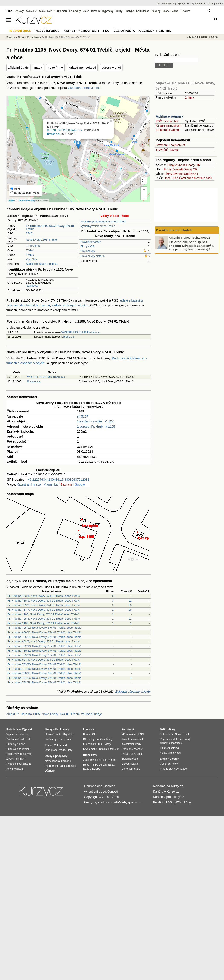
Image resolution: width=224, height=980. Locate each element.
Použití (158, 802)
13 (130, 605)
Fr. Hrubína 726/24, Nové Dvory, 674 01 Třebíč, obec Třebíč (44, 637)
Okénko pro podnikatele (174, 230)
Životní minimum (16, 759)
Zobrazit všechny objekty (133, 691)
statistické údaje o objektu (70, 305)
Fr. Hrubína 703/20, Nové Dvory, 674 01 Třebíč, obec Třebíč (44, 664)
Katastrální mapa (29, 484)
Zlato (86, 11)
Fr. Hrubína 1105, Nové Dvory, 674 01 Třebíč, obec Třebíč (43, 614)
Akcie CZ (31, 11)
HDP (101, 744)
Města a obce (129, 734)
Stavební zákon (130, 764)
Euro (61, 739)
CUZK (110, 421)
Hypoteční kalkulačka (18, 764)
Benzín (103, 765)
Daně (125, 769)
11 (130, 619)
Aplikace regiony (169, 116)
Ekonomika (89, 744)
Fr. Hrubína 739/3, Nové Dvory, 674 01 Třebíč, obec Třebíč (44, 605)
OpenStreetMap (27, 200)
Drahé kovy (90, 755)
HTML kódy (183, 802)
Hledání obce (20, 31)
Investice (89, 729)
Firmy (171, 165)
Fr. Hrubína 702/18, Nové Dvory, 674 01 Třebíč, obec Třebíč (44, 646)
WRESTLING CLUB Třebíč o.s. (65, 130)
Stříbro (112, 760)
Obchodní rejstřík (166, 3)
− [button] (144, 196)
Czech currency (169, 764)
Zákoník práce (130, 759)
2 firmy (189, 97)
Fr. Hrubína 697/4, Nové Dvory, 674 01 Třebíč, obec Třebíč (44, 660)
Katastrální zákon (167, 130)
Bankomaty (62, 729)
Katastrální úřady (131, 744)
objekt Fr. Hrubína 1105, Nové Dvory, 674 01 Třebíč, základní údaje (54, 714)
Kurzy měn (60, 11)
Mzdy (108, 744)
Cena (171, 734)
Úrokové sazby (53, 734)
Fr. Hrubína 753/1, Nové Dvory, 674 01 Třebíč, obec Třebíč (44, 596)
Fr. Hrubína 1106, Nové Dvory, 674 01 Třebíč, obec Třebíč (43, 623)
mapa (38, 68)
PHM (94, 765)
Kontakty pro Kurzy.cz (168, 797)
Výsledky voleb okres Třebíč (98, 226)
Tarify (119, 11)
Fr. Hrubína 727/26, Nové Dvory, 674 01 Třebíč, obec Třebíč (44, 678)
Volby (163, 753)
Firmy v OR (87, 246)
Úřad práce (51, 750)
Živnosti (180, 165)
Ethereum (114, 749)
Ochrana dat (93, 786)
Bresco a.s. (54, 134)
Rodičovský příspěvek (19, 754)
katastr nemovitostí (82, 68)
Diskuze (185, 11)
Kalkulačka (143, 11)
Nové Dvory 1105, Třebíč (41, 240)
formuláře (135, 769)
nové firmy (55, 68)
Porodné (66, 761)
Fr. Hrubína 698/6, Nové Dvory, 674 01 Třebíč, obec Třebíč (44, 641)
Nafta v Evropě (92, 769)
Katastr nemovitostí (169, 125)
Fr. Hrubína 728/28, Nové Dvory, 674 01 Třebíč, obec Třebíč (44, 682)
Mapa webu (174, 753)
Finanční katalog (169, 748)
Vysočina (32, 259)
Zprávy (20, 11)
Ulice (175, 178)
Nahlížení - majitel (90, 421)
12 (130, 601)
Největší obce (48, 31)
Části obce (186, 178)
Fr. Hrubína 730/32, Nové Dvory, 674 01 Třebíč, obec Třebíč (44, 651)
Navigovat (32, 286)
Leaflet (11, 200)
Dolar (69, 739)
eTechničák (176, 743)
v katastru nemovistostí (84, 88)
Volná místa (61, 745)
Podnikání (128, 729)
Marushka (51, 484)
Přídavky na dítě (16, 744)
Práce (166, 11)
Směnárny (51, 739)
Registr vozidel (168, 739)
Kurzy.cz (11, 37)
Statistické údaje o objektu (42, 264)
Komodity (75, 11)
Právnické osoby (91, 242)
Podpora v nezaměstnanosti (61, 766)
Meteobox (200, 3)
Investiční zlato (99, 760)
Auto (163, 734)
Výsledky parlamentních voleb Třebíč (103, 221)
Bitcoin (95, 11)
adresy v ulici (111, 68)
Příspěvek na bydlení (18, 749)
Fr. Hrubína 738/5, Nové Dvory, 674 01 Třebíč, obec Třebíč (44, 619)
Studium (220, 3)
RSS (169, 802)
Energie (129, 11)
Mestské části (203, 178)
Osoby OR (193, 165)
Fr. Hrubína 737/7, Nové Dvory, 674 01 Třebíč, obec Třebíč (44, 610)
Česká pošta (124, 31)
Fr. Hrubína (33, 246)
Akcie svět (45, 11)
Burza (87, 734)
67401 (30, 233)
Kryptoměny (90, 749)
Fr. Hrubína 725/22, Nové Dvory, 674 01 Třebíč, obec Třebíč (44, 628)
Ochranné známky (132, 749)
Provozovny (88, 251)
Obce (167, 178)
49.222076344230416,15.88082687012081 (59, 479)
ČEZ (95, 734)
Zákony (156, 11)
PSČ (106, 31)
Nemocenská (52, 761)
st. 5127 (82, 416)
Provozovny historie (92, 256)
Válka (175, 11)
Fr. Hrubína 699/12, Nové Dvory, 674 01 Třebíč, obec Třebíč (44, 632)
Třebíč (30, 250)
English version (169, 759)
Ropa (86, 765)
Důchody (50, 771)
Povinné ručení (15, 769)
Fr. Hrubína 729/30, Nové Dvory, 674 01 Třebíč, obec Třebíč (44, 655)
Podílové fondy (104, 739)
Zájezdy (181, 3)
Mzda (62, 750)
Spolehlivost (182, 734)
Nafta (111, 765)
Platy (69, 750)
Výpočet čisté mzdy (17, 734)
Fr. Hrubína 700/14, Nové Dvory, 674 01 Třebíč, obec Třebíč (44, 673)
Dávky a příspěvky (56, 756)
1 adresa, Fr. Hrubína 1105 (96, 426)
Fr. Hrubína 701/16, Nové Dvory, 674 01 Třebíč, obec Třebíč (44, 669)
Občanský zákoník (132, 754)
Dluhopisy (89, 739)
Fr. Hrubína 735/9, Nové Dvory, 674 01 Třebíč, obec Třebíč (44, 601)
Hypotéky (108, 11)
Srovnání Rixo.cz (167, 150)
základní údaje (18, 68)
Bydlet (210, 3)
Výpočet (27, 729)
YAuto (190, 3)
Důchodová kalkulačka (19, 739)
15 (130, 610)
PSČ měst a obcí (167, 121)
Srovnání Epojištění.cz (171, 145)
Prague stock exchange (173, 769)
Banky (49, 729)
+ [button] (144, 190)
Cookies (109, 786)
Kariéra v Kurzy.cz (166, 791)
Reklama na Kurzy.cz (168, 786)
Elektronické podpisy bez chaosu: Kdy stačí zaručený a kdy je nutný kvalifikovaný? (191, 246)
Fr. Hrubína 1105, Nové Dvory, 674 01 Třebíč (66, 37)
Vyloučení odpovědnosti (101, 791)
